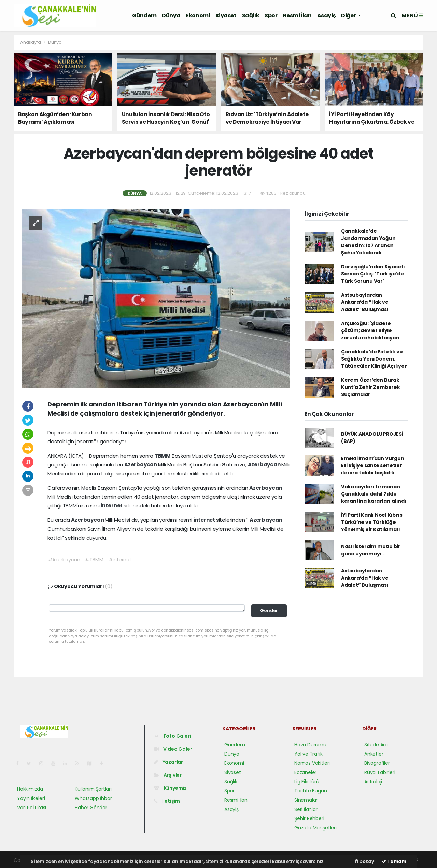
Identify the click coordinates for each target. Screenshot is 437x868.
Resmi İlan (297, 16)
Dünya (171, 16)
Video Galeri (174, 749)
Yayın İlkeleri (31, 798)
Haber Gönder (91, 808)
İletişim (167, 801)
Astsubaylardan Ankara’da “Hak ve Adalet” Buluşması (365, 302)
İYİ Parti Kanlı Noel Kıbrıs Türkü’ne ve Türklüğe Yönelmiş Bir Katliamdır (372, 522)
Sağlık (251, 16)
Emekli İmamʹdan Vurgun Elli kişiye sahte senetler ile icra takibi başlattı (373, 465)
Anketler (374, 754)
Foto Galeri (173, 736)
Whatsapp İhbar (93, 798)
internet (112, 506)
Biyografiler (377, 763)
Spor (271, 16)
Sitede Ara (376, 745)
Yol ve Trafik (308, 754)
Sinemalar (306, 800)
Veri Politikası (32, 808)
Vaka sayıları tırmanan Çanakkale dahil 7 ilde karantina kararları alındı (374, 494)
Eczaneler (305, 772)
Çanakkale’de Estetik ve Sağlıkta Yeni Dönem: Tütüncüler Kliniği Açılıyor (374, 359)
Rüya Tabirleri (380, 772)
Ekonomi (198, 16)
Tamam (394, 861)
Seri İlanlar (306, 809)
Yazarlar (168, 762)
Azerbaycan (141, 465)
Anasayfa (31, 42)
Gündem (144, 16)
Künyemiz (170, 788)
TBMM (163, 456)
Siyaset (226, 16)
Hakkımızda (30, 789)
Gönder (269, 611)
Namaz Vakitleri (312, 763)
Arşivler (168, 775)
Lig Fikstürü (307, 782)
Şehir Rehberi (309, 818)
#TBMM (94, 560)
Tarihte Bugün (311, 791)
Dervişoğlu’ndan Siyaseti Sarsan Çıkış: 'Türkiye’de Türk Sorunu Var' (373, 274)
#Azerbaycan (64, 560)
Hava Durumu (310, 745)
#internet (120, 560)
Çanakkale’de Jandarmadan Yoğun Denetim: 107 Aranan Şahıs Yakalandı (368, 242)
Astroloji (373, 782)
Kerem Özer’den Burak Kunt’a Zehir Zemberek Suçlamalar (371, 387)
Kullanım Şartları (93, 789)
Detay (364, 861)
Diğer (349, 16)
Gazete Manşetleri (315, 828)
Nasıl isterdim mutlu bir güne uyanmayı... (371, 550)
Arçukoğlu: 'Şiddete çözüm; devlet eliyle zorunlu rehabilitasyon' (371, 330)
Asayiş (327, 16)
